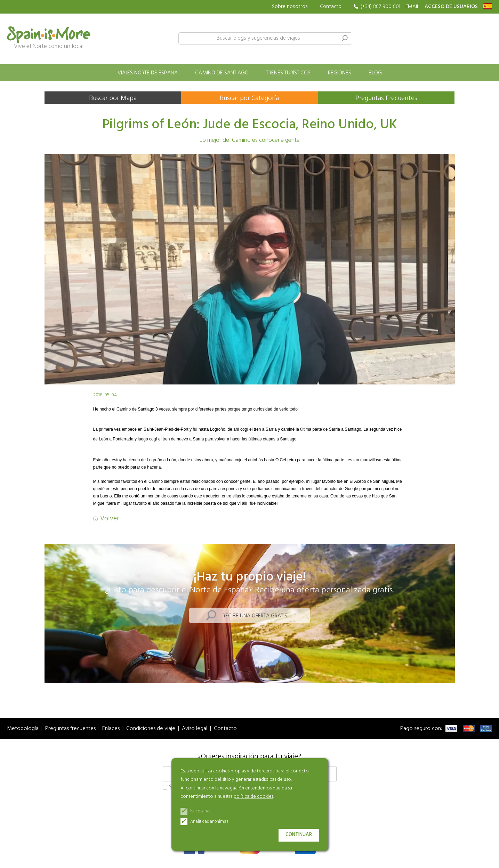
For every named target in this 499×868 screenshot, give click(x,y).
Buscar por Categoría (249, 98)
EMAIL (412, 7)
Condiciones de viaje (151, 729)
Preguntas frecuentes (70, 729)
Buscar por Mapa (113, 98)
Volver (110, 519)
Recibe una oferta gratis (255, 616)
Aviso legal (195, 729)
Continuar (299, 835)
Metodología (23, 729)
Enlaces (111, 729)
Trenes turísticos (288, 73)
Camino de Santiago (222, 73)
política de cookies (253, 797)
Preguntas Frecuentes (386, 98)
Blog (375, 73)
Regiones (340, 73)
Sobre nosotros (290, 7)
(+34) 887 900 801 (380, 7)
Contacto (331, 7)
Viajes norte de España (148, 73)
